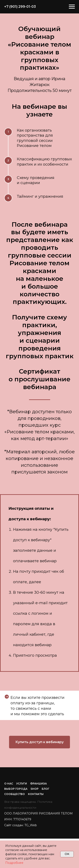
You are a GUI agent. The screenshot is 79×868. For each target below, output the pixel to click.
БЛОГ (46, 789)
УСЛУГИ (22, 784)
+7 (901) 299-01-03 (20, 7)
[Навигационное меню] (72, 7)
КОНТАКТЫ (36, 794)
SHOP (35, 789)
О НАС (9, 784)
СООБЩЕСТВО (15, 794)
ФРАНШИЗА (38, 784)
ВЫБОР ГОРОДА (16, 789)
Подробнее (14, 863)
